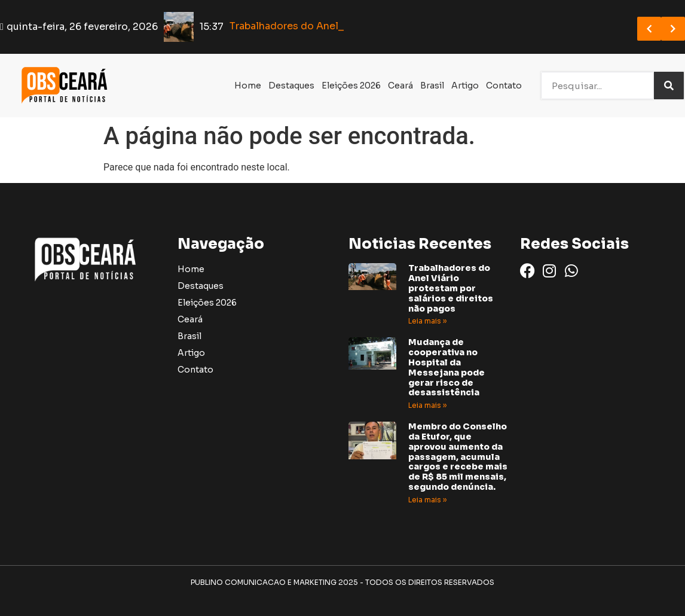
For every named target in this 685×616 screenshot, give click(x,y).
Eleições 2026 (351, 86)
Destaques (291, 86)
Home (248, 86)
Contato (504, 86)
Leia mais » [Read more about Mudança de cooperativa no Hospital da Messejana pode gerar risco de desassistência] (427, 405)
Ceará (400, 86)
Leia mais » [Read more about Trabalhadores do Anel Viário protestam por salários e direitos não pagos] (427, 321)
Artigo (465, 86)
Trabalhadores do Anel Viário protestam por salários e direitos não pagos (451, 288)
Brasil (432, 86)
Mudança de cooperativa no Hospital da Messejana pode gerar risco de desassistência (447, 367)
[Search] (669, 86)
